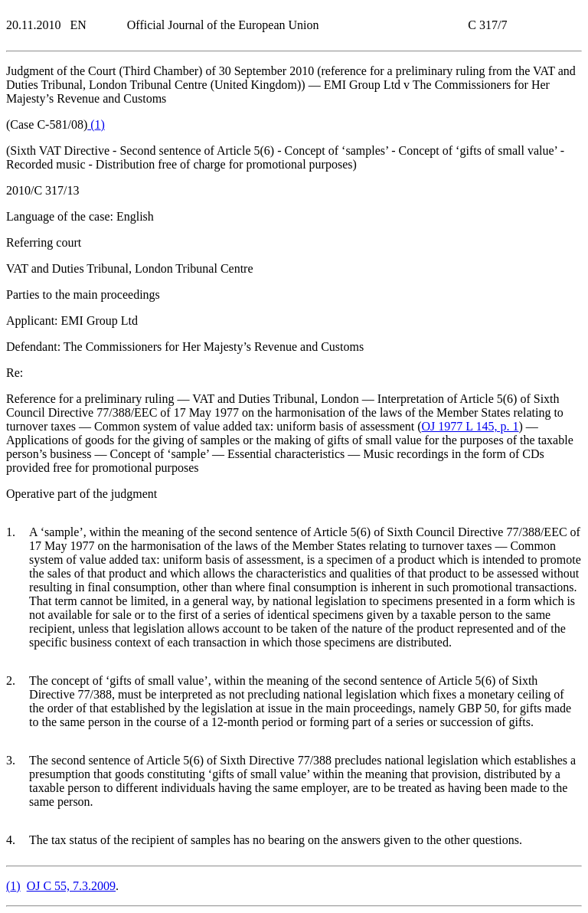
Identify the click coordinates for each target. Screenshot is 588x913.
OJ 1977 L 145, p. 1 (470, 426)
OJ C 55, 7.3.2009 (71, 886)
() (96, 124)
